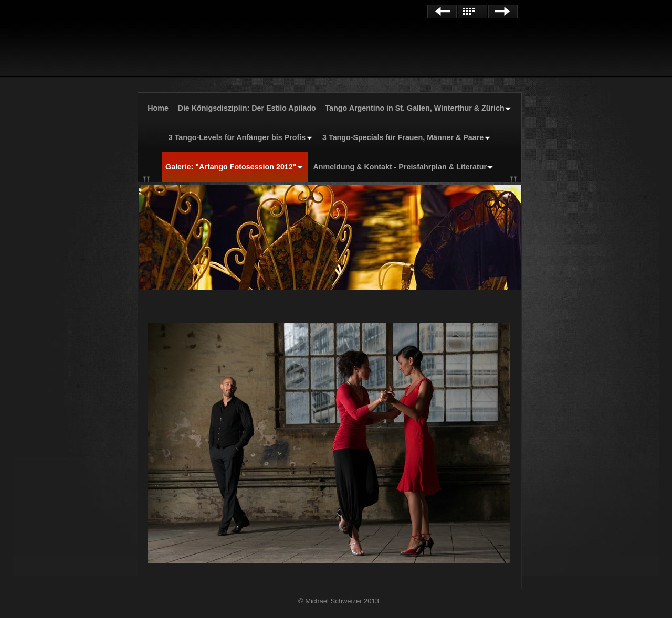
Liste (472, 12)
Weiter (503, 12)
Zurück (442, 12)
